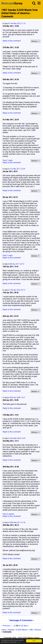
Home (4, 630)
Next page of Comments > (21, 620)
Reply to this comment (12, 41)
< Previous (6, 626)
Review (38, 630)
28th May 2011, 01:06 (18, 522)
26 (22, 626)
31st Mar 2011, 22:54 (18, 169)
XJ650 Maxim (21, 630)
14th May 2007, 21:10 (18, 23)
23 (15, 626)
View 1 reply (8, 160)
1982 (31, 630)
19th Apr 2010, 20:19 (17, 290)
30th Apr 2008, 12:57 (17, 397)
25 (20, 626)
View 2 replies (8, 514)
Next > (26, 626)
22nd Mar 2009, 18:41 (18, 438)
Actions (36, 41)
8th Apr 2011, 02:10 (17, 264)
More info (19, 642)
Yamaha (11, 630)
